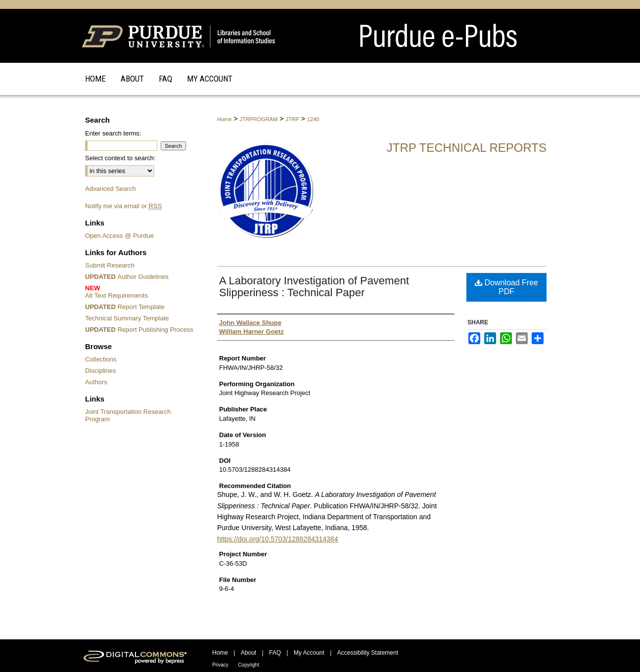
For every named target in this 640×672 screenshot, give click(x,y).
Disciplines (100, 371)
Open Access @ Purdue (119, 236)
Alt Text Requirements (141, 292)
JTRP (292, 119)
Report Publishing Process (139, 330)
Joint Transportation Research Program (128, 415)
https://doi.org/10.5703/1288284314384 (277, 539)
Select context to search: (120, 158)
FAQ (275, 653)
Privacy (220, 665)
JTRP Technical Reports (467, 148)
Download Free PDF (506, 287)
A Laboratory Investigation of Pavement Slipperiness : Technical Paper (314, 287)
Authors (96, 382)
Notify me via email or (123, 206)
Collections (101, 359)
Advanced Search (111, 189)
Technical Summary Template (127, 318)
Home (224, 119)
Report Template (125, 307)
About (249, 653)
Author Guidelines (127, 277)
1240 (313, 119)
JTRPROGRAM (258, 119)
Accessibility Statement (368, 653)
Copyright (249, 665)
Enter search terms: (113, 133)
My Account (309, 653)
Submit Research (110, 265)
